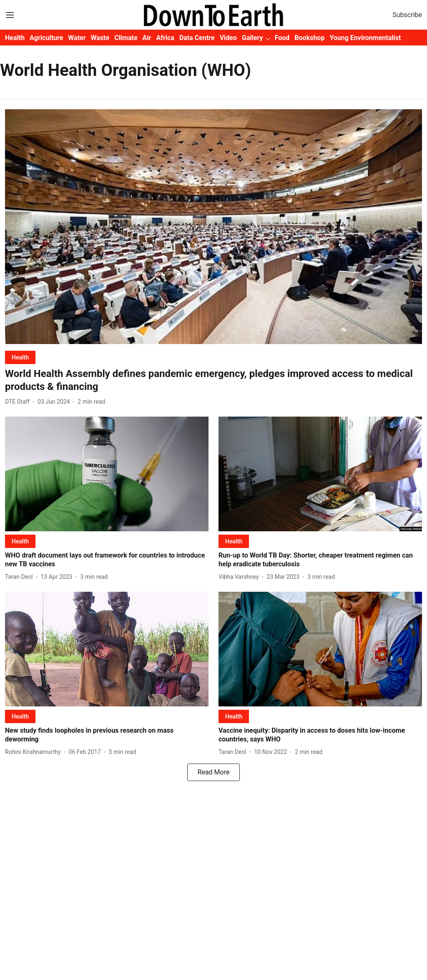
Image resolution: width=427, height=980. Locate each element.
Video (228, 38)
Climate (126, 38)
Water (77, 38)
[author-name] (19, 402)
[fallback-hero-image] (213, 227)
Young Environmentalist (365, 38)
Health (15, 38)
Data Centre (197, 38)
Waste (100, 38)
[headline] (213, 380)
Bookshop (309, 38)
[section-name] (20, 357)
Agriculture (46, 38)
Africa (165, 38)
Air (147, 38)
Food (282, 38)
